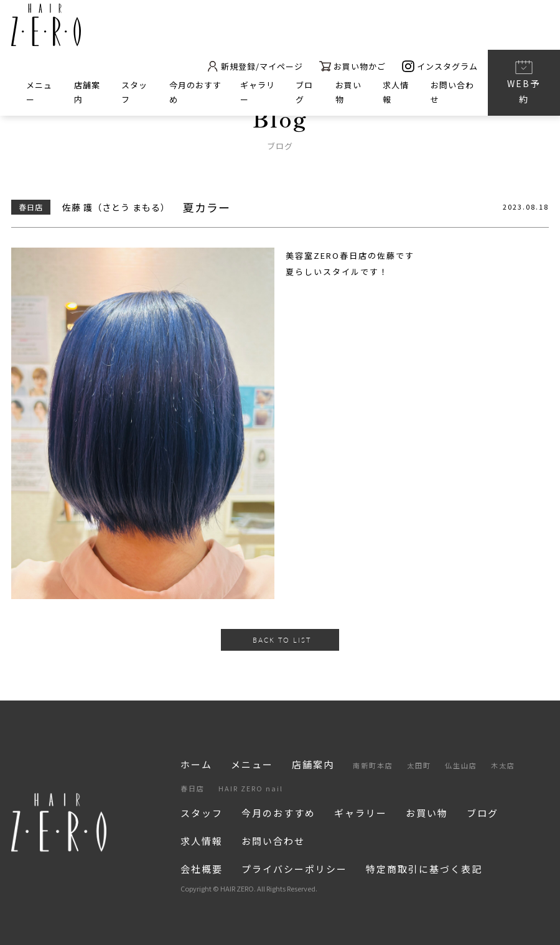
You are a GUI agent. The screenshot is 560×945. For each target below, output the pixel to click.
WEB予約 (524, 82)
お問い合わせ (273, 841)
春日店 (193, 788)
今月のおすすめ (278, 813)
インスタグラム (440, 67)
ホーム (196, 764)
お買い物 (427, 813)
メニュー (252, 764)
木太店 (503, 765)
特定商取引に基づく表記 (424, 869)
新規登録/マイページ (255, 67)
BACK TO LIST (282, 640)
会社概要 (202, 869)
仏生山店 (461, 765)
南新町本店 (373, 765)
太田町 (419, 765)
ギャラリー (361, 813)
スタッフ (202, 813)
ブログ (483, 813)
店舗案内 (313, 764)
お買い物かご (352, 67)
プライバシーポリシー (294, 869)
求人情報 (202, 841)
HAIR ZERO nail (251, 788)
